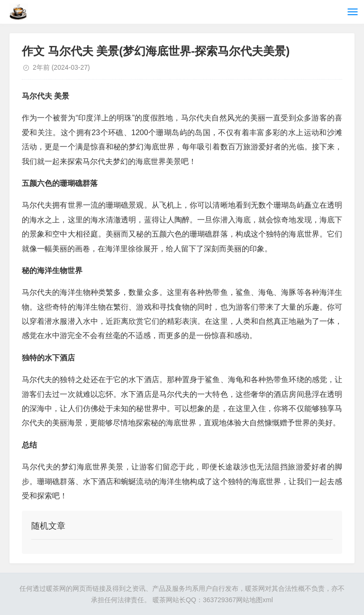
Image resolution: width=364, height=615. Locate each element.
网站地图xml (255, 600)
